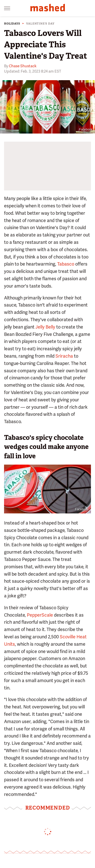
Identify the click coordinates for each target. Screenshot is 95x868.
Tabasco (66, 264)
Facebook (86, 129)
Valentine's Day (40, 24)
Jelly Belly (45, 327)
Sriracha (64, 356)
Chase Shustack (23, 66)
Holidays (12, 24)
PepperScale (40, 615)
